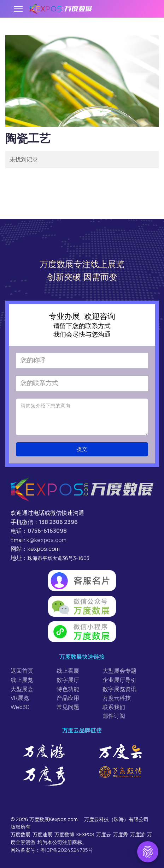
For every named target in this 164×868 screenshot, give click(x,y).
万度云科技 (117, 698)
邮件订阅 (114, 716)
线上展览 (22, 680)
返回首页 (22, 671)
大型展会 (22, 689)
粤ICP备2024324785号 (67, 850)
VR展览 (20, 698)
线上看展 (68, 671)
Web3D (20, 707)
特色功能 (68, 689)
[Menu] (18, 9)
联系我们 (114, 707)
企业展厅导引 (119, 680)
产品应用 (68, 698)
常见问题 (68, 707)
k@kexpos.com (46, 540)
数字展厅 (68, 680)
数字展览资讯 (119, 689)
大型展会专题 (119, 671)
